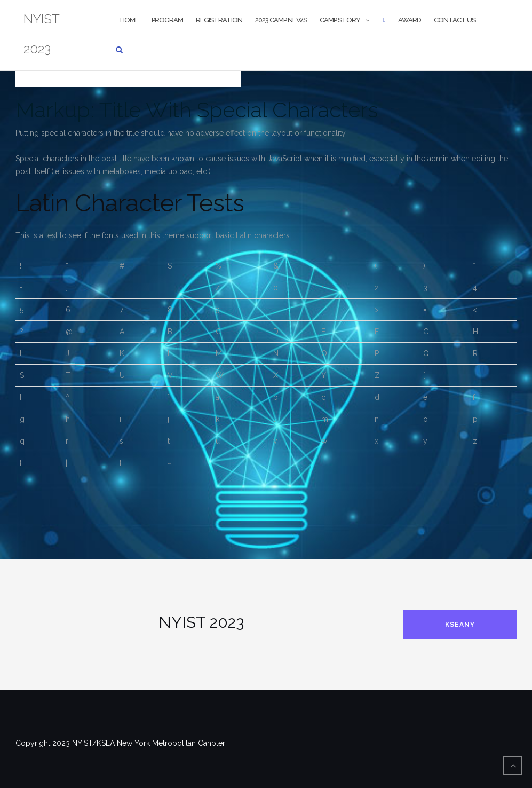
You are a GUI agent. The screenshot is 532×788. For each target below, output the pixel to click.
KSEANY (460, 625)
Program (167, 20)
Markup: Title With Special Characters (197, 110)
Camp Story (340, 20)
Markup (128, 69)
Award (410, 20)
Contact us (455, 20)
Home (129, 20)
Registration (219, 20)
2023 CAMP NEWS (281, 20)
